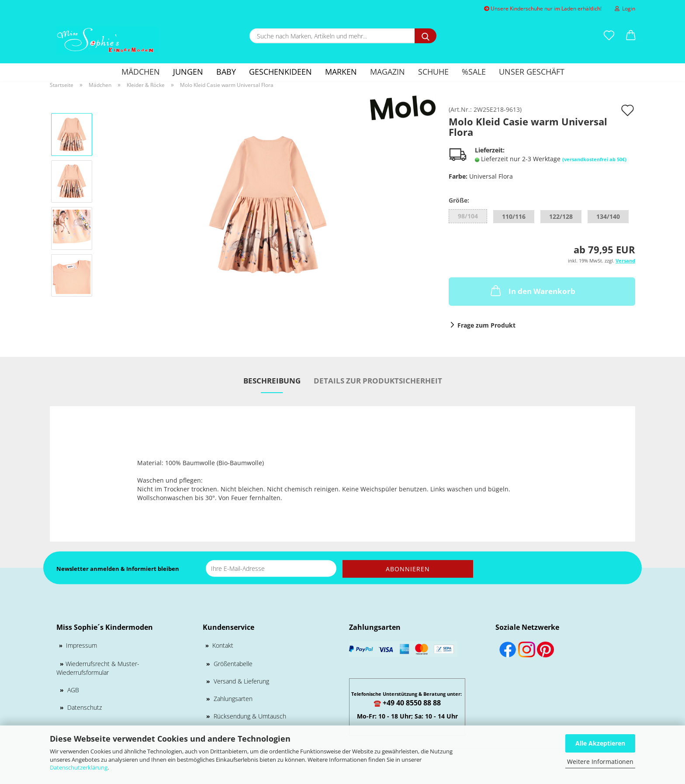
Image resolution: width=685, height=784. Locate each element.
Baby (226, 72)
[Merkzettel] (609, 36)
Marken (341, 72)
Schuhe (433, 72)
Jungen (188, 72)
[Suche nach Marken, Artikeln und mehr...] (426, 36)
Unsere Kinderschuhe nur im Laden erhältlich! (543, 9)
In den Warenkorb (532, 290)
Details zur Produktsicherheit (378, 381)
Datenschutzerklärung (79, 767)
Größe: (459, 200)
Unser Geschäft (532, 72)
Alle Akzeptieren (600, 743)
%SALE (474, 72)
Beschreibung (272, 381)
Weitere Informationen (600, 762)
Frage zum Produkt (486, 325)
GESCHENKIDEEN (280, 72)
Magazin (387, 72)
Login (625, 9)
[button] (631, 36)
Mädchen (141, 72)
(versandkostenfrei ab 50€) (594, 159)
